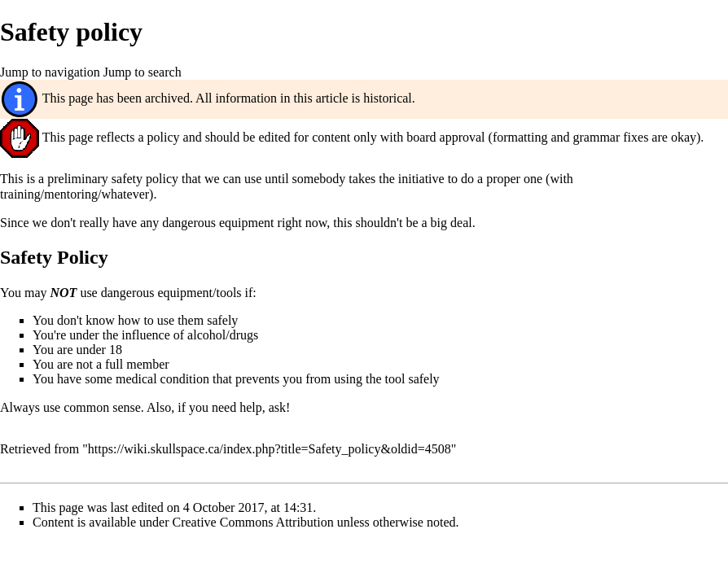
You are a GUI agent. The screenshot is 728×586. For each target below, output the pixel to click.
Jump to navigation (50, 72)
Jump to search (143, 72)
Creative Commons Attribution (253, 522)
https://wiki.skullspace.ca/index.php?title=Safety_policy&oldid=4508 (270, 449)
